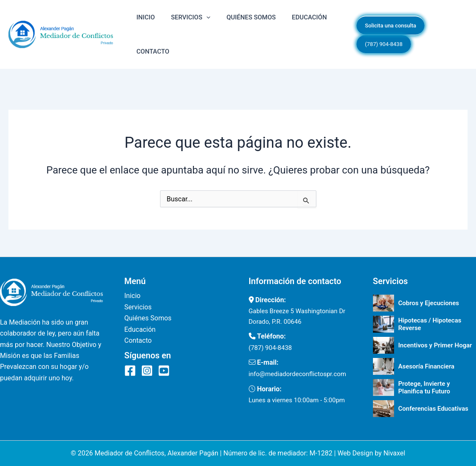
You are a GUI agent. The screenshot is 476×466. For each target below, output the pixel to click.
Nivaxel (394, 453)
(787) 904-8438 (271, 348)
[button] (194, 21)
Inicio (141, 21)
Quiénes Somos (230, 21)
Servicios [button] (178, 21)
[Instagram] (147, 371)
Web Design (355, 453)
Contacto (149, 62)
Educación (280, 21)
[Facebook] (130, 371)
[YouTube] (164, 371)
